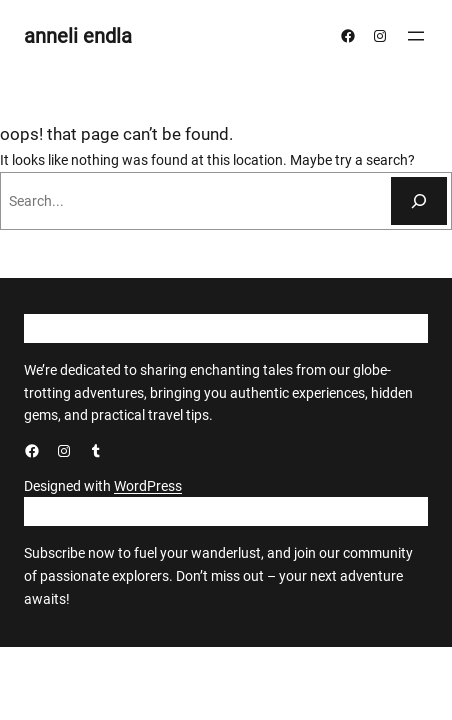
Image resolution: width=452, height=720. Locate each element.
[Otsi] (419, 201)
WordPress (148, 486)
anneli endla (78, 36)
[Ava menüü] (416, 36)
